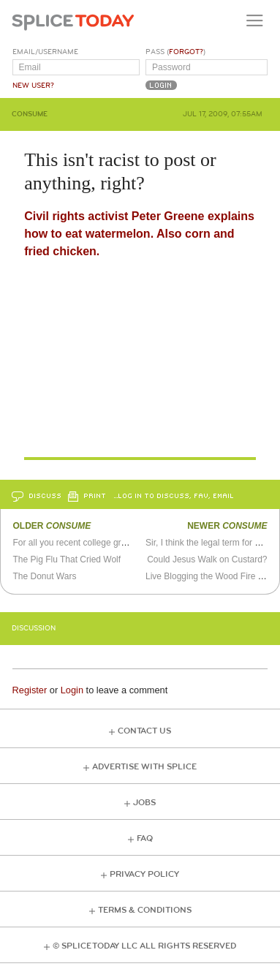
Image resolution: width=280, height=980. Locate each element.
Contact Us (144, 731)
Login (72, 690)
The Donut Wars (44, 576)
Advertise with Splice (144, 767)
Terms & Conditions (145, 910)
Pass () (175, 52)
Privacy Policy (144, 874)
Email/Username (45, 52)
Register (30, 690)
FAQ (145, 838)
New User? (33, 86)
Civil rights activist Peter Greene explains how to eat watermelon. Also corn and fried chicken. (139, 234)
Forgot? (186, 52)
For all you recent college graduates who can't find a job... (124, 543)
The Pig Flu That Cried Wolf (67, 559)
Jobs (144, 803)
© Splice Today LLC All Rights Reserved (144, 946)
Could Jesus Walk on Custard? (207, 559)
